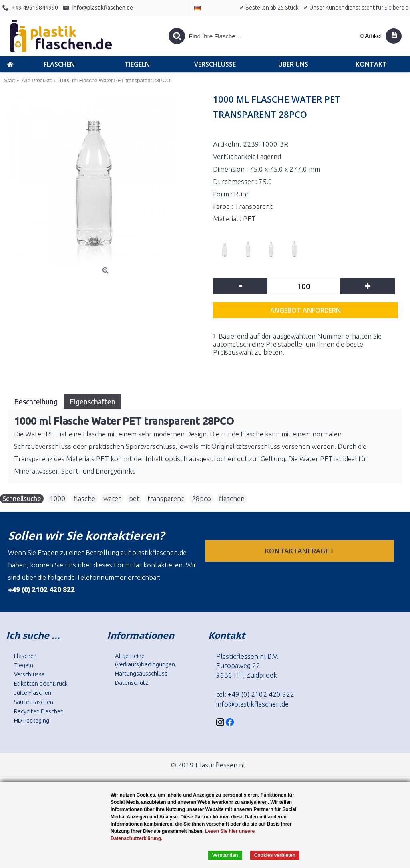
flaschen (232, 498)
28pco (201, 498)
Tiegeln (24, 665)
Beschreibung (36, 402)
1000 (58, 498)
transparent (166, 498)
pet (134, 498)
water (112, 498)
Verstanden (225, 855)
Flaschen (25, 656)
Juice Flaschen (33, 693)
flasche (84, 498)
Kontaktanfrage (299, 551)
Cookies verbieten (275, 855)
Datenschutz (132, 683)
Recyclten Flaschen (39, 711)
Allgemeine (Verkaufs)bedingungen (145, 660)
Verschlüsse (29, 674)
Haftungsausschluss (141, 673)
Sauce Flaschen (34, 702)
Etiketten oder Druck (41, 683)
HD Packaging (32, 720)
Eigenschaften (92, 402)
